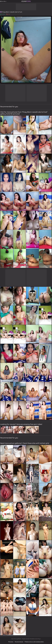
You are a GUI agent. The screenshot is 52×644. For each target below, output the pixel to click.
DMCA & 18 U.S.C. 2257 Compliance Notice (34, 642)
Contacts (11, 642)
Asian (26, 1)
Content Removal (19, 642)
